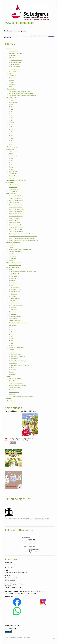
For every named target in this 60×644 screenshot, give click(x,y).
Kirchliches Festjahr (14, 392)
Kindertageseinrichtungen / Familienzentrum (20, 249)
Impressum (7, 637)
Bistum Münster (13, 381)
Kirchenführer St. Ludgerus (15, 53)
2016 (12, 118)
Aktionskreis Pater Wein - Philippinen (20, 365)
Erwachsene (12, 301)
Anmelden (54, 639)
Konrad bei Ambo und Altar (15, 214)
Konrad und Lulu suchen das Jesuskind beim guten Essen (23, 236)
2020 (12, 109)
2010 (12, 336)
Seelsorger (12, 73)
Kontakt (9, 399)
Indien (12, 368)
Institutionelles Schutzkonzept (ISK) (17, 180)
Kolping (13, 312)
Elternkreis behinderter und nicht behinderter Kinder (23, 272)
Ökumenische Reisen (16, 354)
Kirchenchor (14, 307)
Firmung (11, 167)
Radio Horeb (12, 394)
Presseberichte (12, 401)
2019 (12, 111)
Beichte (11, 154)
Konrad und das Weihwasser (16, 200)
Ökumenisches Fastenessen (18, 356)
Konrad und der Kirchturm (15, 198)
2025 (12, 125)
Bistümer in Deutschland (15, 379)
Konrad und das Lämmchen (16, 225)
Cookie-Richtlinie (17, 637)
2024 (12, 127)
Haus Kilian (12, 245)
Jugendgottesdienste (16, 62)
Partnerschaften (13, 363)
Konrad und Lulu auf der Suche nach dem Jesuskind (22, 234)
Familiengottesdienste (16, 60)
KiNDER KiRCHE (11, 194)
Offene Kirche (12, 71)
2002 (12, 345)
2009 (12, 339)
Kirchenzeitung (13, 390)
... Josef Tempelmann (14, 189)
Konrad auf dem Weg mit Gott (16, 227)
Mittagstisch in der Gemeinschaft (17, 347)
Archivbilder (14, 56)
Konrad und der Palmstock (15, 207)
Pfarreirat (11, 80)
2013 (12, 332)
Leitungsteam (12, 76)
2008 (12, 334)
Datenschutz (11, 637)
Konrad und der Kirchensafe (16, 216)
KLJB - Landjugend (15, 292)
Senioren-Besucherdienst (15, 321)
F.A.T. (12, 285)
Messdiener (14, 294)
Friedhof (11, 247)
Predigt (11, 105)
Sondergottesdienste (16, 69)
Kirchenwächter (14, 310)
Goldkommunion (13, 325)
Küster (11, 87)
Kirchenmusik (12, 85)
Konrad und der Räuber (15, 223)
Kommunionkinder (15, 276)
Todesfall (11, 178)
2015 (12, 120)
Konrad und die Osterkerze (16, 205)
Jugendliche (12, 281)
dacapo (12, 303)
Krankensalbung (13, 176)
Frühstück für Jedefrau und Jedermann (18, 323)
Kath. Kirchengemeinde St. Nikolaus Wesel (19, 91)
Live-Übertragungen (13, 147)
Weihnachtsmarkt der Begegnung (19, 361)
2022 (12, 131)
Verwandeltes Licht (15, 298)
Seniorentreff (12, 374)
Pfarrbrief (11, 122)
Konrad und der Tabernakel (15, 212)
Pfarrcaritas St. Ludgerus (14, 263)
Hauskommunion (13, 174)
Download (13, 443)
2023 (12, 129)
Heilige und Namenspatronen (16, 383)
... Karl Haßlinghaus (14, 191)
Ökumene (11, 350)
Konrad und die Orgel (14, 203)
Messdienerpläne (13, 102)
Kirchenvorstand (13, 78)
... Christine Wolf (13, 187)
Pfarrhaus (11, 82)
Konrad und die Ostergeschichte (17, 209)
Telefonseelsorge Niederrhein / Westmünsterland (21, 396)
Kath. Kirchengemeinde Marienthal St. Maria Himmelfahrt (23, 96)
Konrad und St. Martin (14, 218)
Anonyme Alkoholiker (16, 316)
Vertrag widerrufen (27, 637)
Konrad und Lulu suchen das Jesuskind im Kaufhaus (22, 238)
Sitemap (21, 637)
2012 (12, 330)
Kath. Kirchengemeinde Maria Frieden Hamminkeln (21, 93)
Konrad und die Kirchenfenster (16, 196)
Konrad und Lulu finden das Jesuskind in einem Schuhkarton (24, 240)
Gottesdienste (13, 58)
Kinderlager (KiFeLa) (16, 290)
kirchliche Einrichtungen (14, 243)
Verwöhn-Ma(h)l (15, 359)
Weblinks (10, 376)
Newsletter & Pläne (12, 98)
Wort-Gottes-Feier (15, 64)
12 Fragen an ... (11, 183)
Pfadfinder (13, 296)
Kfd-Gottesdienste (15, 67)
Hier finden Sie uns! (14, 51)
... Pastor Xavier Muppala (15, 185)
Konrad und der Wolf (14, 220)
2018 (12, 113)
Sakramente (11, 149)
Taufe (10, 151)
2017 (12, 116)
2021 (12, 107)
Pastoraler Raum (12, 89)
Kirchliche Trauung (13, 171)
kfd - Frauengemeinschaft (17, 305)
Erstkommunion (13, 156)
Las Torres (13, 352)
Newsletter (12, 100)
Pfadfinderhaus (13, 256)
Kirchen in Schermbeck (15, 388)
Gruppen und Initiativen (13, 267)
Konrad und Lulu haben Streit (16, 232)
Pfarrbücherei (12, 258)
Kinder (11, 269)
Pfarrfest (11, 372)
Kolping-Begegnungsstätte (16, 252)
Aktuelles (10, 49)
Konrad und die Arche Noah (16, 229)
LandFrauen (14, 314)
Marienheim (12, 254)
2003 (12, 343)
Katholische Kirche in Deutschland (17, 385)
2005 (12, 341)
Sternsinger (14, 278)
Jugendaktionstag (15, 287)
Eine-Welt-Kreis (13, 318)
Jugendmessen (14, 283)
